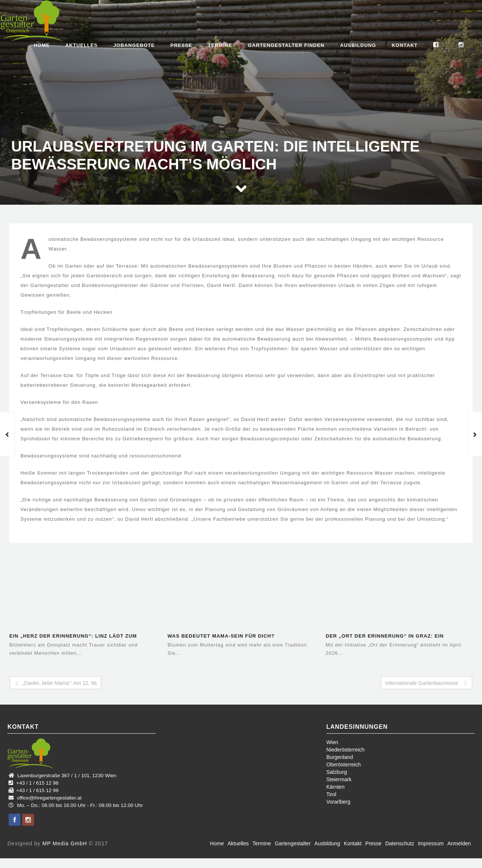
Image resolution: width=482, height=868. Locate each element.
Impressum (431, 843)
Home (42, 45)
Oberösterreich (344, 765)
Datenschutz (400, 843)
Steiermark (339, 779)
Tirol (331, 794)
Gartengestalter (293, 843)
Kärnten (336, 787)
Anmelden (459, 843)
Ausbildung (358, 45)
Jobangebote (134, 45)
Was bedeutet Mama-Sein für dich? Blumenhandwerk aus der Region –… (224, 637)
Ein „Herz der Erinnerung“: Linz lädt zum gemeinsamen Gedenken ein (73, 637)
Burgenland (340, 757)
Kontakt (405, 45)
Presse (181, 45)
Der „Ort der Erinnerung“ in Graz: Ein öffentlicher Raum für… (385, 637)
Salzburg (337, 772)
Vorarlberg (339, 802)
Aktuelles (81, 45)
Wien (332, 742)
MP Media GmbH (65, 843)
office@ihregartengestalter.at (49, 798)
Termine (220, 45)
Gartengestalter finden (286, 45)
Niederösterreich (346, 750)
